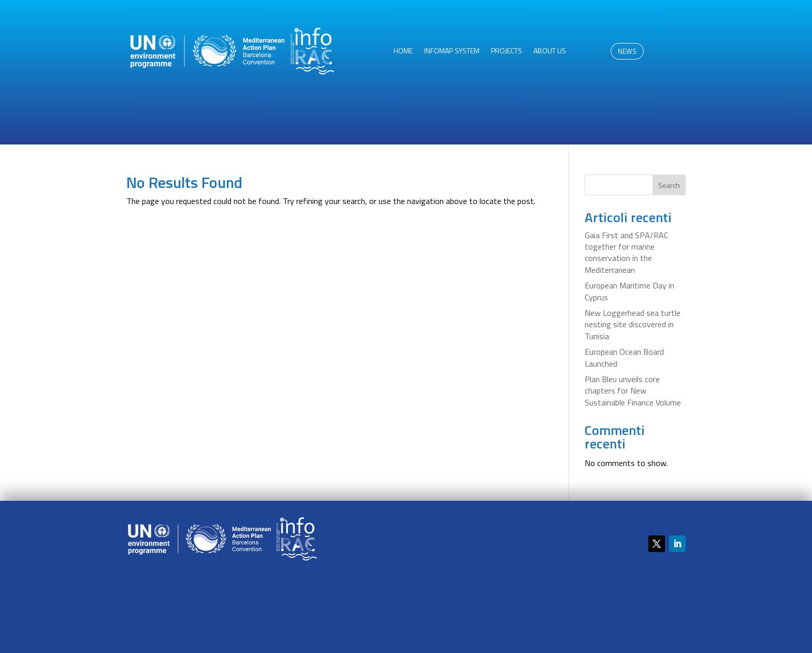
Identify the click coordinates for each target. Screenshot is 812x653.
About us (550, 52)
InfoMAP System (452, 52)
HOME (403, 52)
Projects (506, 52)
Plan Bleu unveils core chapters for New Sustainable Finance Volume (633, 391)
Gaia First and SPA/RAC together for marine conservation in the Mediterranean (626, 252)
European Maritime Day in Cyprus (629, 291)
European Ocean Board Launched (624, 357)
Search (669, 185)
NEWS (627, 51)
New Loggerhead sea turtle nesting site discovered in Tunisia (633, 324)
